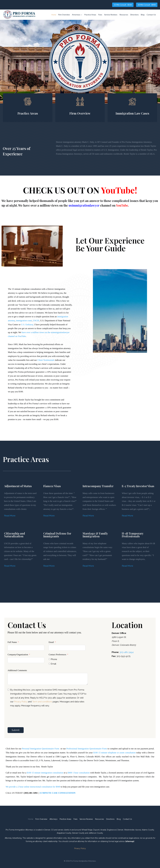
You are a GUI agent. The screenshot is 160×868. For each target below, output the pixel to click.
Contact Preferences (57, 655)
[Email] (49, 664)
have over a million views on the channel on (76, 205)
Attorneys (53, 819)
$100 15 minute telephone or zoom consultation (114, 753)
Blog (143, 15)
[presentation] (27, 715)
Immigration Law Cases (132, 113)
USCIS (36, 321)
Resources (124, 15)
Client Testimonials (46, 360)
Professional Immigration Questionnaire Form (87, 749)
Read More (10, 516)
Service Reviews (111, 15)
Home (54, 15)
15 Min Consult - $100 (123, 5)
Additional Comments (17, 670)
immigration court (24, 321)
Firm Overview (64, 15)
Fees (100, 15)
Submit (16, 730)
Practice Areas (90, 15)
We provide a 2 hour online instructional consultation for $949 (33, 787)
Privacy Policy (21, 702)
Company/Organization (18, 655)
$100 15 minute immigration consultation (45, 773)
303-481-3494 (127, 652)
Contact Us (151, 15)
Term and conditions (42, 702)
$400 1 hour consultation (79, 773)
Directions (134, 15)
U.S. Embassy (27, 325)
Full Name (12, 642)
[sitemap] (130, 841)
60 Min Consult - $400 (147, 5)
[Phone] (49, 659)
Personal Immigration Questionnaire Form (41, 749)
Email (51, 642)
